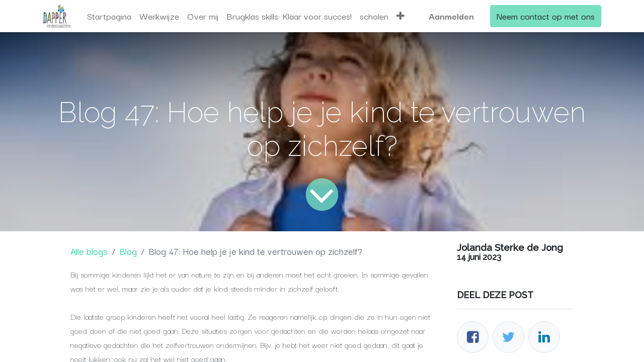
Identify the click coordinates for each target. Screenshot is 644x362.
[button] (400, 16)
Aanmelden (451, 16)
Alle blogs (89, 251)
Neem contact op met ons (546, 16)
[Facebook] (473, 337)
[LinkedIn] (544, 337)
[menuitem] (109, 16)
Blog (128, 251)
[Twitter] (508, 337)
